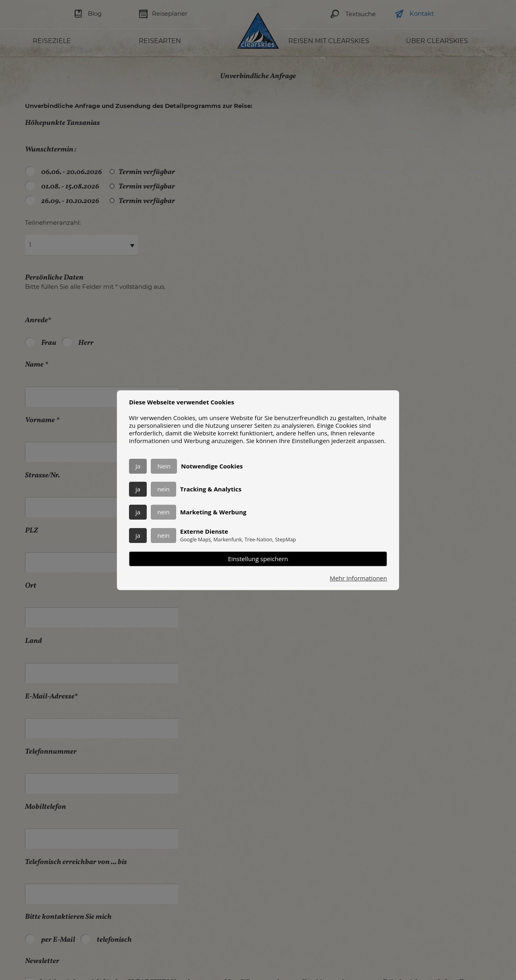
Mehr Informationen (358, 578)
